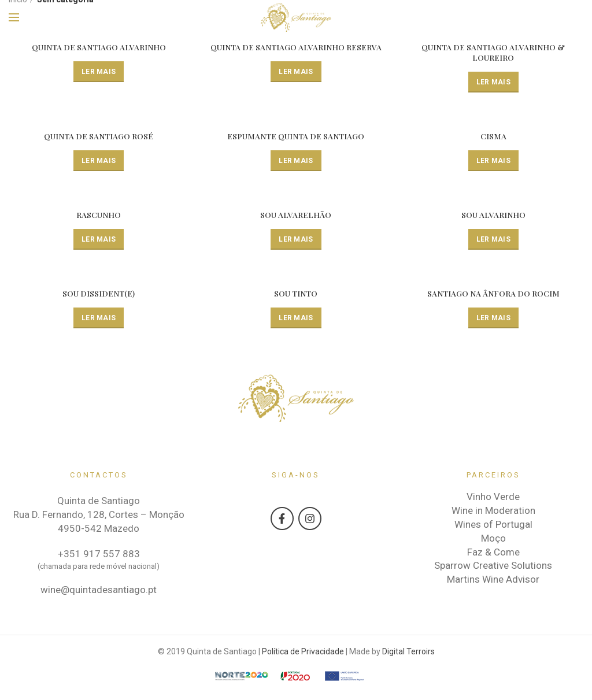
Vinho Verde (493, 498)
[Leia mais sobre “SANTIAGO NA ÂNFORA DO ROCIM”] (493, 318)
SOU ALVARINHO (493, 216)
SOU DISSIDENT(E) (99, 294)
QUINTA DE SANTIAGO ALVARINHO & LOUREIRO (493, 53)
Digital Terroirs (408, 652)
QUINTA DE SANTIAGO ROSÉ (99, 137)
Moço (493, 539)
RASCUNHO (99, 216)
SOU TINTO (296, 294)
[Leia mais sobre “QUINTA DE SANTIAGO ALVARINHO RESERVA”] (296, 72)
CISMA (493, 137)
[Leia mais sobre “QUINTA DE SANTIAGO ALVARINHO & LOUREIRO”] (493, 82)
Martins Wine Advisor (493, 580)
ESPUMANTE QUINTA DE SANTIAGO (296, 137)
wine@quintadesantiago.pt (99, 590)
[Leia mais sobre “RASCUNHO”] (99, 240)
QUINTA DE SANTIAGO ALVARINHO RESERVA (296, 47)
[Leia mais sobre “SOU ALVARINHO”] (493, 240)
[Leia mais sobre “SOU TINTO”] (296, 318)
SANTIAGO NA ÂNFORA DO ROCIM (493, 294)
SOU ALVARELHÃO (296, 216)
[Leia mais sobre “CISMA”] (493, 161)
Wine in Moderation (493, 512)
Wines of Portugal (493, 525)
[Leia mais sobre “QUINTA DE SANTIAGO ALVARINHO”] (99, 72)
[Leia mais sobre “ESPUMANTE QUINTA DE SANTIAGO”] (296, 161)
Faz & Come (493, 553)
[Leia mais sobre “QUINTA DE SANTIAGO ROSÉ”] (99, 161)
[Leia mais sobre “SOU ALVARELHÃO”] (296, 240)
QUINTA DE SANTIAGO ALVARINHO (99, 47)
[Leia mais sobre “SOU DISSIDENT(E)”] (99, 318)
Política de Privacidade (303, 652)
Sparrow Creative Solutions (493, 566)
